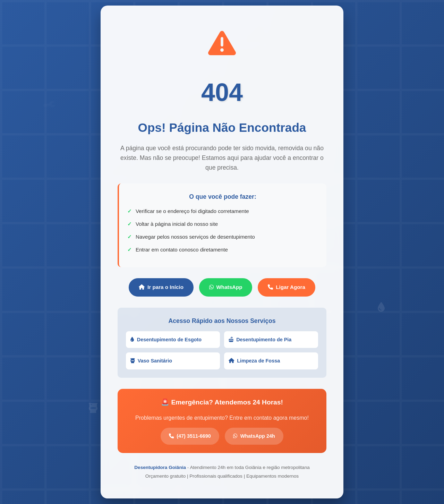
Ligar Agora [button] (287, 287)
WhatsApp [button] (226, 287)
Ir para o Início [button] (161, 287)
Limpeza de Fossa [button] (254, 361)
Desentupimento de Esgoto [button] (166, 340)
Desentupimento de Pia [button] (260, 340)
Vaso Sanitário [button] (151, 361)
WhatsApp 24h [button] (254, 436)
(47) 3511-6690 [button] (190, 436)
